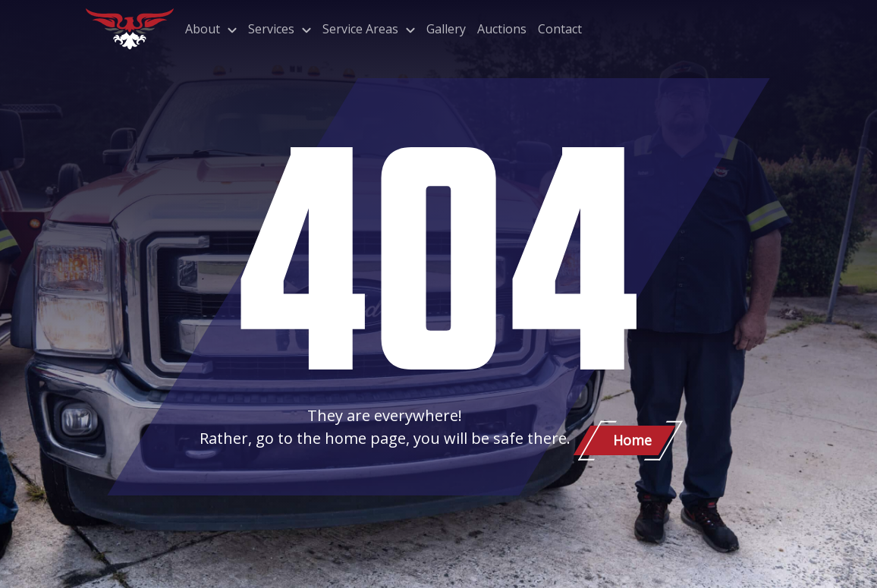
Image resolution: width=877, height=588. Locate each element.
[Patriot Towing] (130, 29)
